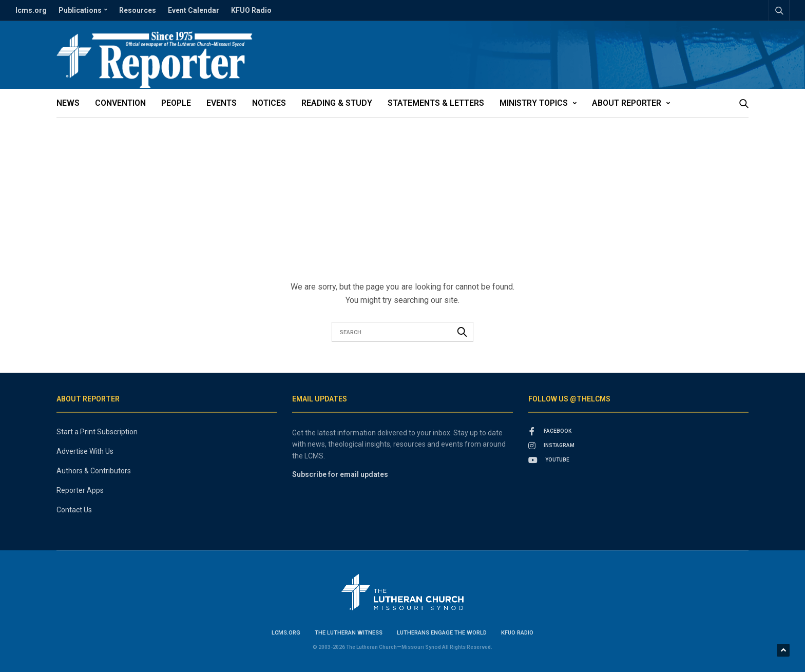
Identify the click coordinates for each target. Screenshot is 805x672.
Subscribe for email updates (340, 474)
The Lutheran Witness (349, 633)
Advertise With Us (85, 451)
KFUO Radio (251, 10)
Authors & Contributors (94, 471)
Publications (80, 10)
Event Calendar (194, 10)
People (176, 103)
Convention (120, 103)
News (68, 103)
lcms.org (31, 10)
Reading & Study (337, 103)
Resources (138, 10)
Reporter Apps (80, 490)
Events (222, 103)
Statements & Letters (436, 103)
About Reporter (627, 103)
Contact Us (74, 510)
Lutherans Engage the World (442, 633)
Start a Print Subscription (97, 432)
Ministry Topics (534, 103)
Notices (269, 103)
